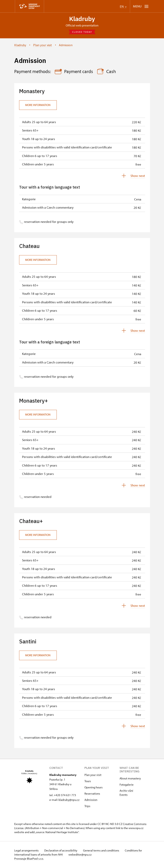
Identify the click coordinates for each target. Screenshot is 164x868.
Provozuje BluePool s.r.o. (29, 859)
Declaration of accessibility (62, 851)
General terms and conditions (104, 851)
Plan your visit (93, 775)
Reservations (92, 794)
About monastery (130, 779)
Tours (88, 781)
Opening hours (94, 788)
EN (123, 7)
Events (124, 795)
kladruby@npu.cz (69, 800)
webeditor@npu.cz (81, 855)
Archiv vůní (126, 791)
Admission (91, 800)
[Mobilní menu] (141, 6)
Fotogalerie (127, 785)
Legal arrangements (27, 851)
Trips (87, 806)
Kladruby (82, 19)
